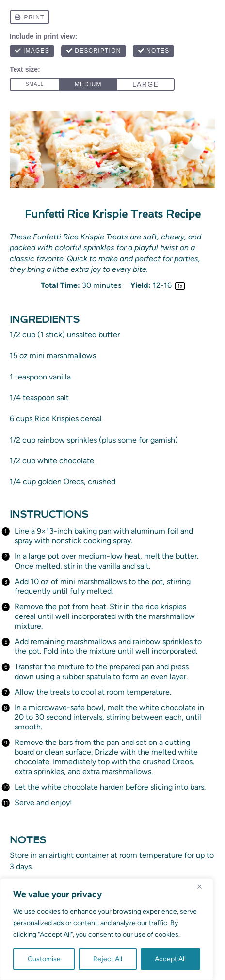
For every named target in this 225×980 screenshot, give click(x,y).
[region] (107, 929)
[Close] (203, 886)
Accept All (170, 959)
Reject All (108, 959)
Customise (44, 959)
